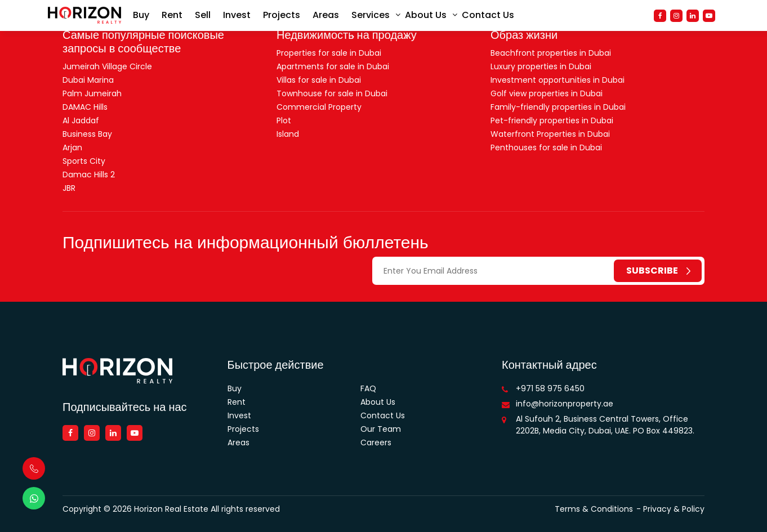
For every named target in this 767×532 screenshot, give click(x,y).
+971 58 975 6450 (550, 388)
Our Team (381, 429)
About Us (426, 17)
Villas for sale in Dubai (319, 80)
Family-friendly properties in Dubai (558, 107)
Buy (141, 17)
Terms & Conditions (594, 509)
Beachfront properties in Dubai (551, 53)
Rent (172, 17)
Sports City (84, 161)
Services (371, 17)
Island (288, 134)
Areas (326, 17)
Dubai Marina (88, 80)
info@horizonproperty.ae (565, 404)
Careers (376, 442)
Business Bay (87, 134)
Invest (237, 17)
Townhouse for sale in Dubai (332, 93)
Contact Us (488, 17)
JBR (69, 188)
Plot (284, 120)
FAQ (368, 388)
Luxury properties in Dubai (541, 66)
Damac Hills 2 (89, 175)
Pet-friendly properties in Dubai (552, 120)
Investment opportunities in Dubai (558, 80)
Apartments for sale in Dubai (333, 66)
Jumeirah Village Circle (107, 66)
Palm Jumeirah (92, 93)
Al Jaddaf (81, 120)
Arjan (72, 147)
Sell (203, 17)
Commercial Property (319, 107)
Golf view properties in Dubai (547, 93)
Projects (282, 17)
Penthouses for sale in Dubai (546, 147)
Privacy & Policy (674, 509)
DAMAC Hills (85, 107)
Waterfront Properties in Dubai (550, 134)
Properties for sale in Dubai (329, 53)
